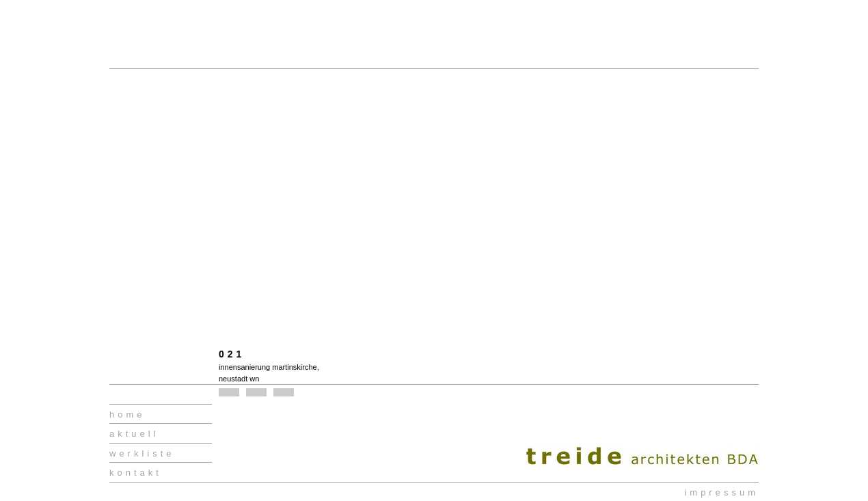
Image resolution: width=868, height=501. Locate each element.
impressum (721, 492)
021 (232, 354)
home (127, 415)
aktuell (134, 434)
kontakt (136, 473)
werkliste (142, 453)
